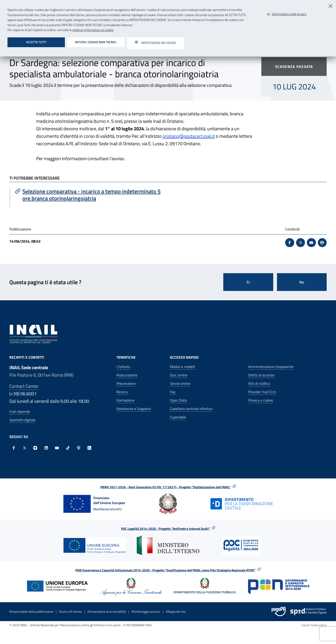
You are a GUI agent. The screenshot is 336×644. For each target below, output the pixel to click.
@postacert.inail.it (197, 136)
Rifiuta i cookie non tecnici (96, 42)
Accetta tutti (36, 42)
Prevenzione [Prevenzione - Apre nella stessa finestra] (126, 383)
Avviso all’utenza (70, 611)
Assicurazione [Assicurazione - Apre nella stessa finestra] (127, 375)
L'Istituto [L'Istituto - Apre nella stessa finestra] (123, 367)
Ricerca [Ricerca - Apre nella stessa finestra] (122, 392)
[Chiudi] (331, 5)
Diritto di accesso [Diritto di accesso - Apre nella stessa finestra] (261, 375)
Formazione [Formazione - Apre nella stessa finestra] (125, 400)
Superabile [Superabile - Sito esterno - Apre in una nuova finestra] (178, 417)
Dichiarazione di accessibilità (107, 611)
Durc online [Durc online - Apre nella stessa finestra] (179, 375)
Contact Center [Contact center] (24, 386)
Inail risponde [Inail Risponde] (20, 411)
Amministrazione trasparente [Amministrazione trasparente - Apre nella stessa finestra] (271, 367)
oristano (171, 136)
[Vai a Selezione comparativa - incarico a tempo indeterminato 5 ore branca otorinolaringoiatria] (89, 195)
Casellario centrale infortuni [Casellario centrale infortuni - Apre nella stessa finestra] (191, 409)
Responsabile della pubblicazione (31, 611)
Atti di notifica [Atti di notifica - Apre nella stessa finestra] (259, 383)
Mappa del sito (176, 611)
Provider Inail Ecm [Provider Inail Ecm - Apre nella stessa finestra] (262, 392)
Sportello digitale (22, 420)
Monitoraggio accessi (146, 611)
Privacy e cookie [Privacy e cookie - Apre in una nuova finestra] (261, 400)
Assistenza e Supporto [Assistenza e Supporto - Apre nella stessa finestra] (134, 409)
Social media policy (314, 625)
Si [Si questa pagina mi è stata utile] (248, 282)
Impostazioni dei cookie (155, 43)
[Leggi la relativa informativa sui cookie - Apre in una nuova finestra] (287, 14)
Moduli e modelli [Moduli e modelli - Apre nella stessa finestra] (182, 367)
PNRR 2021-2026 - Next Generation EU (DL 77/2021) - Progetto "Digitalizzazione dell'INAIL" (168, 487)
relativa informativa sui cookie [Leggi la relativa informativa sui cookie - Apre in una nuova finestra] (93, 30)
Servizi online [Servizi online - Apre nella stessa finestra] (180, 383)
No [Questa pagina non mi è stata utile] (302, 282)
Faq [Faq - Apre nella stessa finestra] (173, 392)
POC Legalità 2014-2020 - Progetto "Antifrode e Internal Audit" (168, 529)
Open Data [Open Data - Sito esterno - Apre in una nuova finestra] (178, 400)
